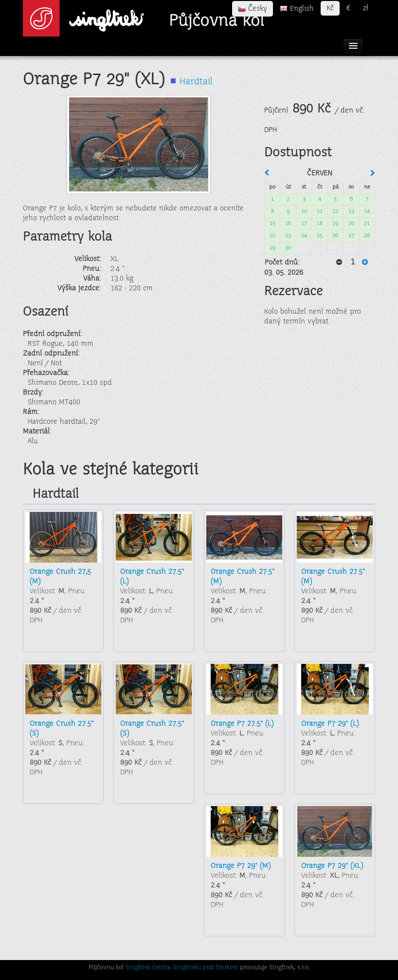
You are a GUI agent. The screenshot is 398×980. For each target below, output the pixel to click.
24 (304, 236)
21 (367, 224)
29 (272, 248)
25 (320, 236)
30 (288, 248)
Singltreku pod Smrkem (205, 968)
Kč (330, 8)
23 (288, 236)
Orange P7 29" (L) (330, 724)
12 (335, 212)
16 (288, 224)
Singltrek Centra (148, 968)
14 (367, 212)
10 (304, 212)
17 (304, 224)
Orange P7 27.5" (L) (242, 724)
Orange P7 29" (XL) (332, 866)
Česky (253, 9)
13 (351, 212)
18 (320, 224)
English (297, 9)
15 (272, 224)
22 (272, 236)
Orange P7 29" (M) (241, 866)
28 (367, 236)
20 (351, 224)
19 (335, 224)
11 (320, 212)
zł (366, 8)
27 (351, 236)
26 (335, 236)
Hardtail (196, 82)
